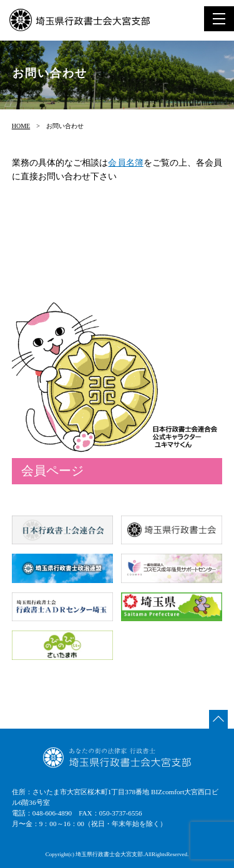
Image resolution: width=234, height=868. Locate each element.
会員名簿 (125, 162)
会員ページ (52, 471)
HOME (21, 126)
